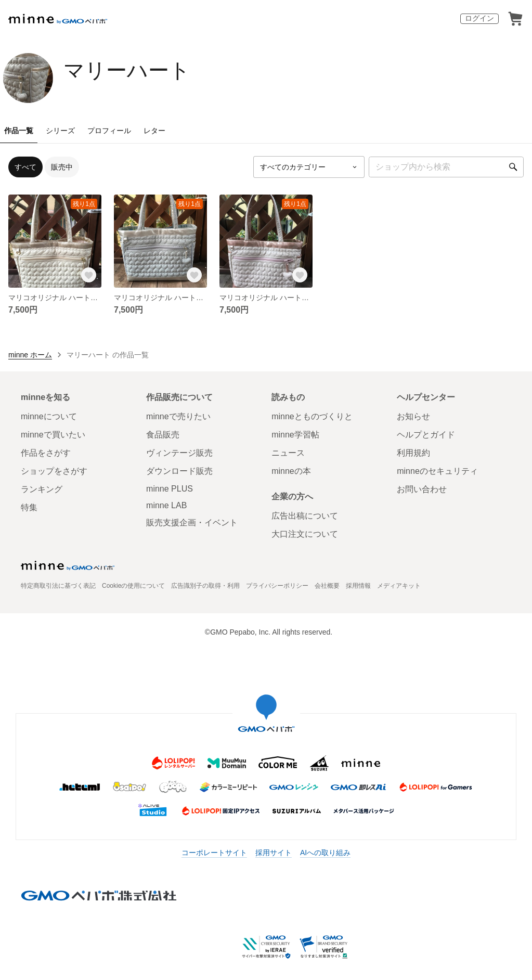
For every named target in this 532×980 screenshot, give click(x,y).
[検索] (513, 167)
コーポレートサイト (214, 853)
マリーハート (127, 70)
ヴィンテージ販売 (179, 453)
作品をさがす (46, 453)
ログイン (479, 18)
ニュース (288, 453)
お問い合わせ (422, 489)
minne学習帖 (295, 435)
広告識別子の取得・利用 (205, 586)
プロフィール (109, 131)
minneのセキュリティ (437, 471)
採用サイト (274, 853)
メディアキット (399, 586)
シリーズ (60, 131)
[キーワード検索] (446, 167)
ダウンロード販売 (179, 471)
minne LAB (166, 505)
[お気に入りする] (89, 275)
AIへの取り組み (325, 853)
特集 (29, 507)
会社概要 (327, 586)
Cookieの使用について (133, 586)
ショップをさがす (54, 471)
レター (154, 131)
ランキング (42, 489)
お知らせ (413, 416)
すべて (25, 167)
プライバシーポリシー (277, 586)
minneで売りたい (178, 416)
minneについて (49, 416)
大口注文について (305, 534)
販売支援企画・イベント (192, 523)
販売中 (62, 167)
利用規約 (413, 453)
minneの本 (291, 471)
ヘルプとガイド (426, 435)
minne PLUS (170, 489)
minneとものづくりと (312, 416)
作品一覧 (19, 131)
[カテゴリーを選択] (309, 167)
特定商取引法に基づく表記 (58, 586)
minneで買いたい (53, 435)
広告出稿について (305, 516)
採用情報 (358, 586)
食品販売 (163, 435)
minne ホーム (30, 355)
